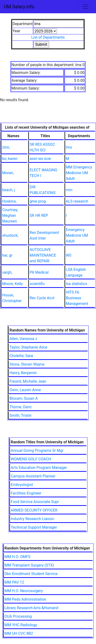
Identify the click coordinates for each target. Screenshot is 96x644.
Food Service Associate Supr (35, 502)
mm (69, 190)
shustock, (10, 235)
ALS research (77, 201)
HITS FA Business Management (77, 298)
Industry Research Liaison (32, 519)
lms (69, 147)
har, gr (7, 255)
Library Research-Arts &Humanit (32, 608)
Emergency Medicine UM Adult (77, 235)
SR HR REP (39, 215)
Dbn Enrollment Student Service (31, 574)
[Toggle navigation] (86, 7)
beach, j (9, 190)
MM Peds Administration (25, 599)
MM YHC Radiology (21, 625)
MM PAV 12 (14, 582)
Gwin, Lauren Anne (25, 390)
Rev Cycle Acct (42, 298)
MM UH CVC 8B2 (19, 633)
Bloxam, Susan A (24, 398)
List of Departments (48, 37)
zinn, (6, 147)
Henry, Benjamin (23, 373)
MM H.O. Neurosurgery (24, 591)
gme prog (38, 201)
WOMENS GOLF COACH (31, 459)
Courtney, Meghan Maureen (10, 215)
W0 (69, 255)
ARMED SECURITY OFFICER (34, 510)
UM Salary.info (19, 7)
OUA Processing (18, 616)
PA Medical (39, 272)
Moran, (8, 173)
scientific (37, 284)
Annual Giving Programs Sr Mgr (37, 451)
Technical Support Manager (34, 527)
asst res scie (40, 159)
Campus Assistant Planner (33, 476)
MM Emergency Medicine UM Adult (79, 173)
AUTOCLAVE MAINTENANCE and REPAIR (43, 255)
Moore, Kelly (12, 284)
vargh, (7, 272)
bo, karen (10, 159)
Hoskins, (9, 201)
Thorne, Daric (21, 407)
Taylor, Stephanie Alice (28, 347)
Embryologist (22, 485)
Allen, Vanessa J (23, 339)
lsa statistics (77, 284)
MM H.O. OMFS (17, 557)
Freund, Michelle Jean (28, 381)
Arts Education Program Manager (39, 468)
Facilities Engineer (26, 493)
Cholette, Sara (21, 356)
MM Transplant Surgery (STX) (29, 565)
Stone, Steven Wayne (27, 364)
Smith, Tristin (21, 415)
